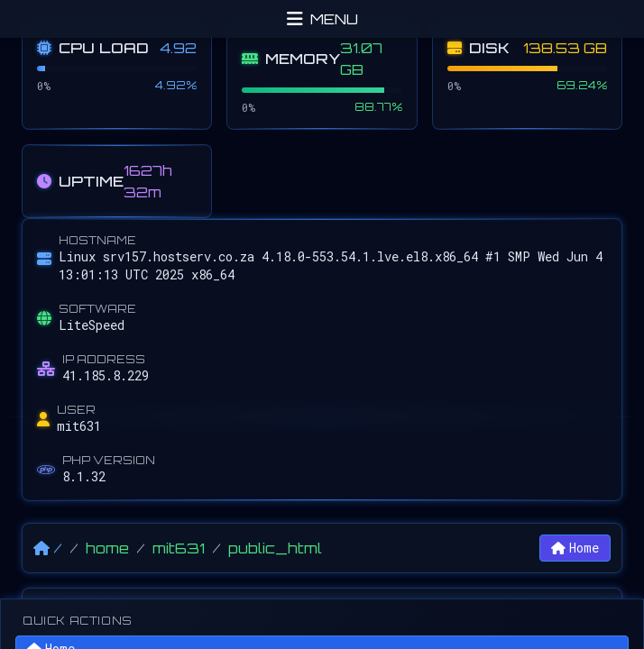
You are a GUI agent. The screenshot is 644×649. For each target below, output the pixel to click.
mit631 (179, 548)
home (107, 548)
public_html (275, 548)
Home (575, 548)
